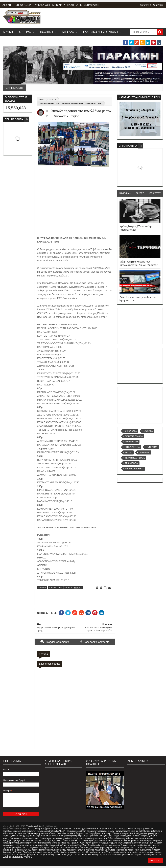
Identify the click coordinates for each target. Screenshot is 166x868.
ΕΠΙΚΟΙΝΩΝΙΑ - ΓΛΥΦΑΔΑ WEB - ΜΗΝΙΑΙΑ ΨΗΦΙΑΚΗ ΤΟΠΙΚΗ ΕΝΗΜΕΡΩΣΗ (57, 5)
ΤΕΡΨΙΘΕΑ (144, 452)
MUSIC (53, 39)
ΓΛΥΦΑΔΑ (68, 32)
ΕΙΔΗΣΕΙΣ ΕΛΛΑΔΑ (134, 436)
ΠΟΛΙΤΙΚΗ (46, 32)
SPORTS (52, 99)
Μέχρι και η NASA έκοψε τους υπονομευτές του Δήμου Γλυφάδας (139, 263)
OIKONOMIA (131, 431)
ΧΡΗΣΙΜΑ (25, 32)
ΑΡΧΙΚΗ (7, 5)
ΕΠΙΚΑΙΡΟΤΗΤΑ (55, 588)
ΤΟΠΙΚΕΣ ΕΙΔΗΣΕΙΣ (134, 469)
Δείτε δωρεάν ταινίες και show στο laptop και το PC (137, 299)
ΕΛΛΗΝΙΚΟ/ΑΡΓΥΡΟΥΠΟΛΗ (100, 32)
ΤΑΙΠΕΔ (128, 452)
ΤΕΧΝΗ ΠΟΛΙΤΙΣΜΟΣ (135, 458)
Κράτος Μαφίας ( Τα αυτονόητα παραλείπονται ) (136, 228)
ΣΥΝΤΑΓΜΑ (152, 447)
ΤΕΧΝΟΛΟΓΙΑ (131, 463)
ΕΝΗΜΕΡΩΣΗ (131, 442)
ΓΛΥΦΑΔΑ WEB (33, 826)
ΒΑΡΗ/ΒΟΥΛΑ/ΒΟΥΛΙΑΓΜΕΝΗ (21, 39)
